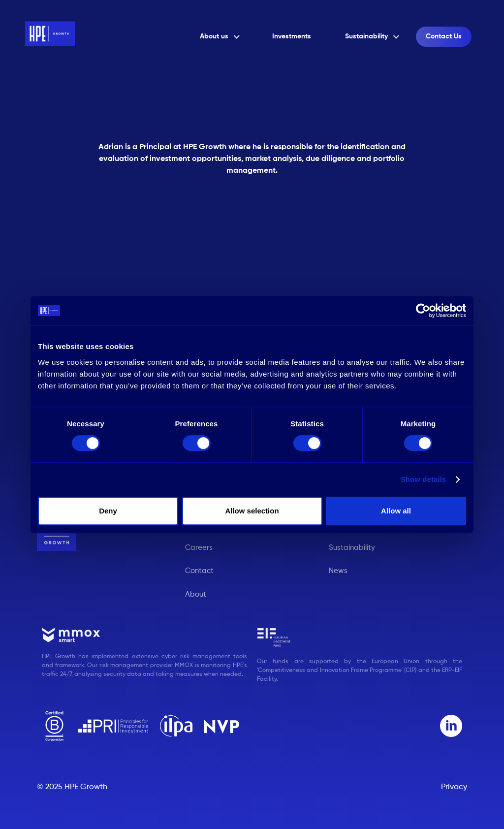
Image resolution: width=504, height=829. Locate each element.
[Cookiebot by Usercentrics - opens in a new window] (423, 311)
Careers (199, 548)
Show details (424, 479)
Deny (108, 511)
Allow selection (252, 511)
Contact (199, 571)
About (196, 594)
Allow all (396, 511)
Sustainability (352, 548)
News (338, 571)
